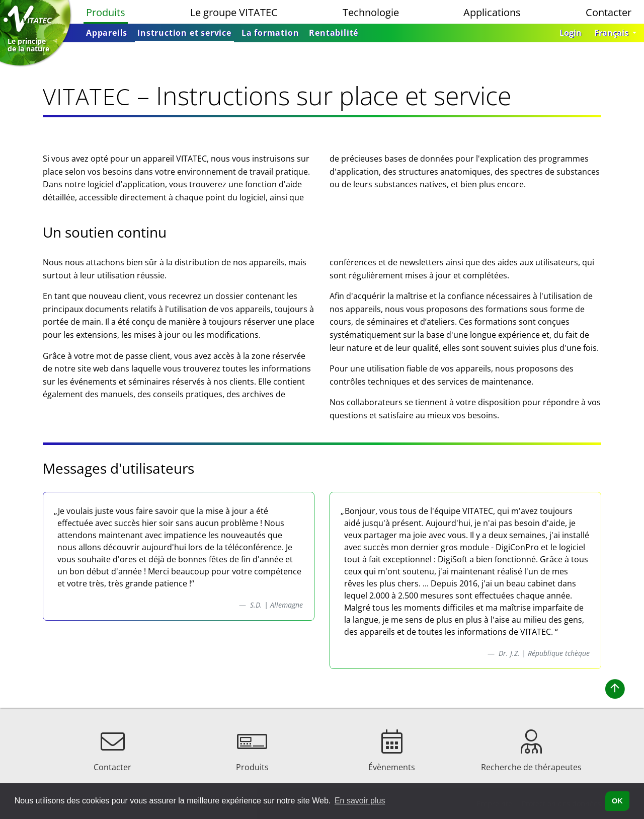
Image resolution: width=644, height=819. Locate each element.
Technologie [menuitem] (371, 12)
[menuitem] (107, 33)
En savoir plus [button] (360, 801)
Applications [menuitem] (492, 12)
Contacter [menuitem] (609, 12)
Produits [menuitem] (106, 12)
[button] (615, 33)
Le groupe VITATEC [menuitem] (234, 12)
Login (571, 33)
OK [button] (617, 801)
